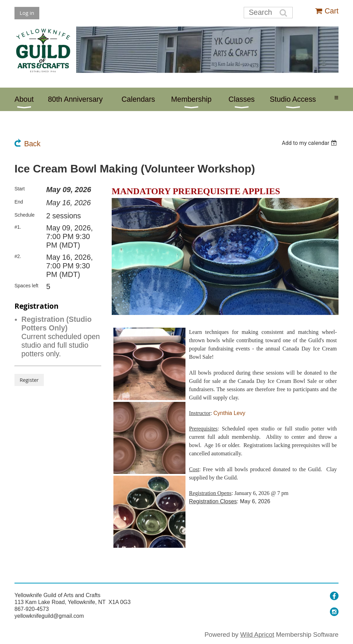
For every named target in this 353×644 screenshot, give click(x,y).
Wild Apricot (257, 635)
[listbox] (310, 143)
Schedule (24, 215)
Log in (27, 13)
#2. (18, 256)
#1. (18, 227)
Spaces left (26, 286)
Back (32, 144)
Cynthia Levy (229, 413)
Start (20, 189)
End (19, 202)
